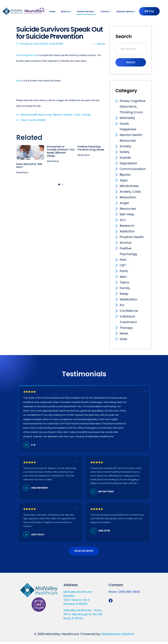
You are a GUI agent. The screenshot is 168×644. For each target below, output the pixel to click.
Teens (124, 282)
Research (127, 226)
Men (123, 277)
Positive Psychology (129, 251)
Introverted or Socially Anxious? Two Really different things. (61, 151)
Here (19, 81)
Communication (133, 169)
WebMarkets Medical (118, 636)
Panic (124, 271)
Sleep (124, 294)
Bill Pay (149, 11)
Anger (124, 203)
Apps (124, 180)
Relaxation (128, 197)
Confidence (129, 311)
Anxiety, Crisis (72, 115)
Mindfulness (129, 186)
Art (122, 305)
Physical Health (132, 237)
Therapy (126, 328)
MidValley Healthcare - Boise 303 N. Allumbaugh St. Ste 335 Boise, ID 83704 (83, 616)
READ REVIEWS (84, 552)
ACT (123, 220)
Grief (123, 339)
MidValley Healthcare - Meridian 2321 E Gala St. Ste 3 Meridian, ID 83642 (79, 600)
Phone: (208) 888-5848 (124, 594)
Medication (129, 299)
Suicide (86, 115)
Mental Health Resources (36, 115)
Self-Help (127, 214)
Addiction (127, 231)
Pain (123, 260)
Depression (128, 163)
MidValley (127, 118)
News (124, 333)
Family (125, 288)
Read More (22, 173)
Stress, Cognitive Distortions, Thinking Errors (133, 107)
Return (99, 44)
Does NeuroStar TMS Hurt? (29, 166)
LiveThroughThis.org (27, 55)
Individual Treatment (128, 319)
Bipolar (58, 115)
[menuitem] (52, 11)
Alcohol (126, 243)
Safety (125, 152)
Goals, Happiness (128, 126)
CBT (123, 265)
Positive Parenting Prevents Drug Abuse (91, 148)
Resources (128, 209)
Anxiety (125, 146)
